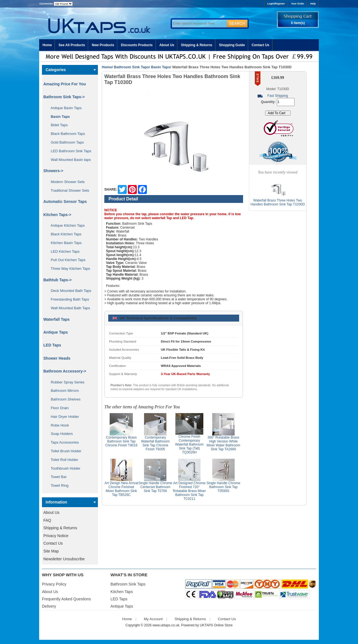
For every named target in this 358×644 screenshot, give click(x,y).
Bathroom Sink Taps (131, 67)
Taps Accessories (63, 442)
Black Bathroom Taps (66, 134)
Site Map (51, 551)
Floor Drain (58, 408)
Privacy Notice (56, 536)
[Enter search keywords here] (199, 24)
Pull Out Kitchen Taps (66, 260)
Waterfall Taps (56, 319)
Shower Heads (57, 358)
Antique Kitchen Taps (66, 225)
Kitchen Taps (122, 592)
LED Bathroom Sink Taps (69, 151)
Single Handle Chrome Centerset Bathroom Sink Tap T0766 (155, 487)
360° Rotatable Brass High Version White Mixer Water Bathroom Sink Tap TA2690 (223, 443)
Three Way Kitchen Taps (68, 269)
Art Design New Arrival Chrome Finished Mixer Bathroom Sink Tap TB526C (121, 489)
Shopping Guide (232, 45)
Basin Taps (161, 67)
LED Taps (52, 345)
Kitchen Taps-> (57, 215)
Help (313, 4)
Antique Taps (56, 332)
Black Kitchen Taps (64, 234)
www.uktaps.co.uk (166, 625)
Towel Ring (58, 485)
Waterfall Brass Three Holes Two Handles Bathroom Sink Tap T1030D (278, 202)
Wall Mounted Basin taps (69, 160)
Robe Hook (58, 425)
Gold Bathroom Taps (65, 142)
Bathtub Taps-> (57, 280)
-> (64, 97)
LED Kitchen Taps (63, 251)
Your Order (298, 4)
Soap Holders (60, 434)
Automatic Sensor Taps (65, 202)
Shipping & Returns (197, 45)
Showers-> (53, 171)
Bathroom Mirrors (63, 391)
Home (47, 45)
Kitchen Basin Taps (64, 243)
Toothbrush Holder (63, 468)
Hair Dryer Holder (63, 417)
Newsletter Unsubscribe (64, 559)
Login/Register (276, 4)
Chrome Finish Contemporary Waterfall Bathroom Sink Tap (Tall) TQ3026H (189, 444)
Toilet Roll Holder (62, 460)
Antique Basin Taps (64, 108)
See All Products (72, 45)
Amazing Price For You (65, 84)
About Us (167, 45)
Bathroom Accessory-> (65, 371)
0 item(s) (298, 23)
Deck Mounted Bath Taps (69, 291)
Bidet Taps (57, 125)
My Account (153, 619)
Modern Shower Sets (66, 182)
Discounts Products (137, 45)
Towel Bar (57, 477)
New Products (103, 45)
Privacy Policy (54, 584)
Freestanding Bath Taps (68, 299)
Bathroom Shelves (64, 399)
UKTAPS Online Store (216, 625)
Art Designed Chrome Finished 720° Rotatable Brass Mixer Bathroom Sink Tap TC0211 (189, 491)
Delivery (49, 606)
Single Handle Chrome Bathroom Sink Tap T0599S (223, 487)
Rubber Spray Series (66, 382)
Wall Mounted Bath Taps (68, 308)
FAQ (47, 520)
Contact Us (261, 45)
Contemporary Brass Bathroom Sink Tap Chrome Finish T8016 (121, 441)
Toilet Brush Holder (64, 451)
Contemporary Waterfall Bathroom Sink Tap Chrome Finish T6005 (155, 443)
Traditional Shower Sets (68, 190)
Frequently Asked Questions (66, 599)
